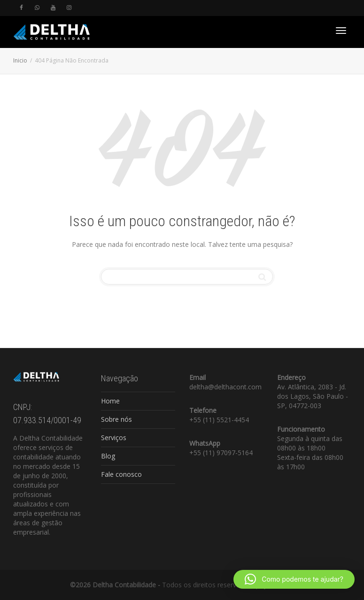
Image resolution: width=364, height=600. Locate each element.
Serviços (114, 438)
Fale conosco (121, 474)
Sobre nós (116, 419)
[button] (294, 579)
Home (110, 401)
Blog (108, 456)
